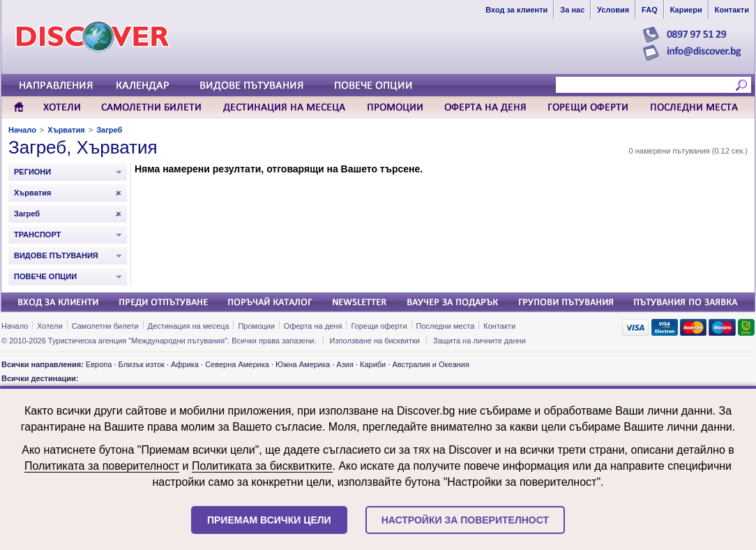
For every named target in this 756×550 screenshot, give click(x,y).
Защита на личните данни (479, 341)
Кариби (373, 364)
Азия (345, 364)
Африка (185, 364)
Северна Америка (237, 364)
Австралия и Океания (431, 364)
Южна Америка (303, 364)
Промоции (256, 326)
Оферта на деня (313, 326)
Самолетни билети (105, 326)
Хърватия (66, 130)
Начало (22, 130)
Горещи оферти (379, 326)
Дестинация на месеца (189, 326)
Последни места (446, 326)
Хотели (50, 326)
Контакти (499, 326)
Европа (99, 364)
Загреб (109, 130)
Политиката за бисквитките (262, 466)
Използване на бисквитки (375, 341)
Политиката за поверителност (102, 466)
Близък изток (142, 364)
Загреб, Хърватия (83, 147)
